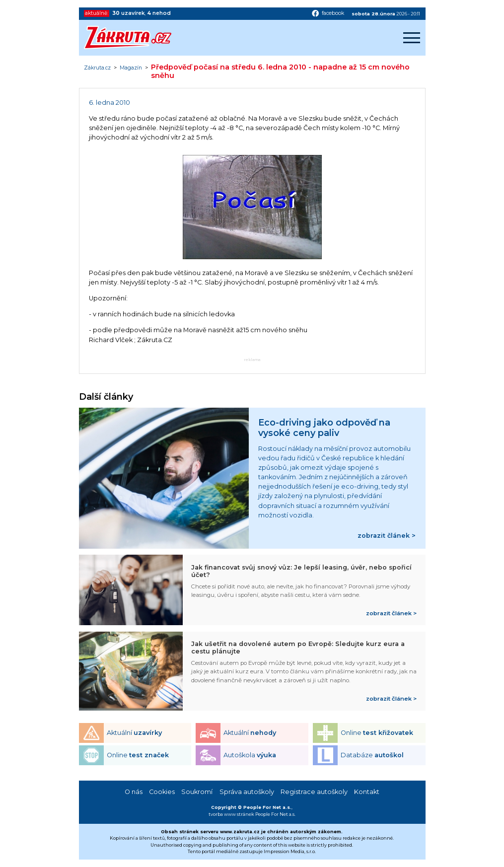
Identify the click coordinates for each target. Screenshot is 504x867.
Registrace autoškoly (314, 792)
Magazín (131, 68)
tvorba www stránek (231, 814)
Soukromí (197, 792)
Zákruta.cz (97, 68)
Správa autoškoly (247, 792)
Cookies (162, 792)
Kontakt (367, 792)
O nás (134, 792)
